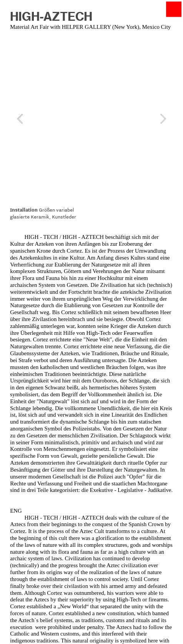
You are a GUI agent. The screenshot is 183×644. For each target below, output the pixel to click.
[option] (91, 119)
